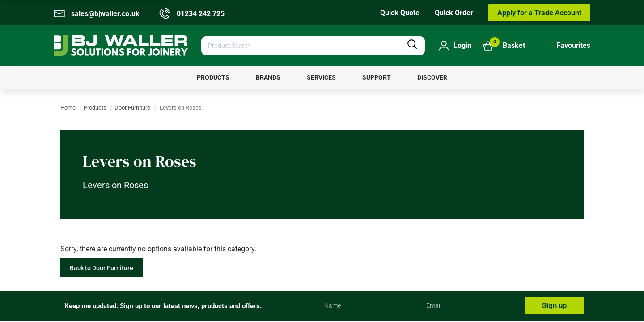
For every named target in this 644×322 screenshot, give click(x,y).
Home (68, 108)
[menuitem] (213, 77)
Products (95, 108)
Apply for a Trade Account (539, 13)
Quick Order (454, 13)
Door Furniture (132, 108)
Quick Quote (400, 13)
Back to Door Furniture (102, 268)
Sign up (555, 305)
